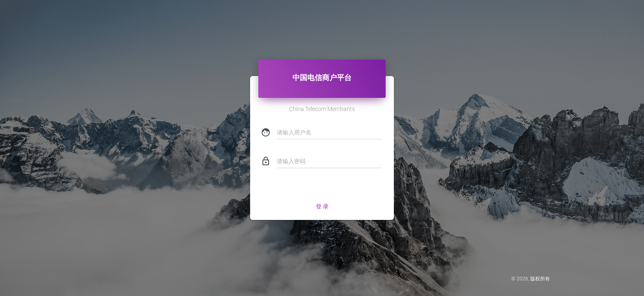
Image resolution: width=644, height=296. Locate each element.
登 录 (322, 206)
